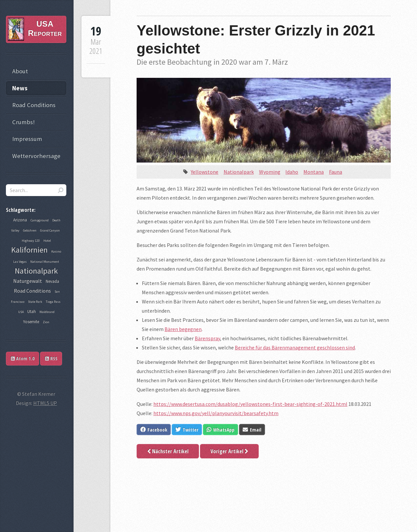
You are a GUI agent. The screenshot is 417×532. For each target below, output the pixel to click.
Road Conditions (34, 105)
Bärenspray (207, 338)
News (20, 88)
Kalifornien (29, 250)
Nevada (52, 281)
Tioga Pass (53, 302)
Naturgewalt (28, 281)
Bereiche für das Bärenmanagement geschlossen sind (295, 347)
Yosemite (31, 322)
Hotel (47, 241)
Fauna (336, 172)
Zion (46, 322)
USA (21, 312)
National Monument (45, 262)
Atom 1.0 (23, 358)
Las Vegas (20, 262)
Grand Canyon (50, 230)
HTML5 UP (45, 403)
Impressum (27, 139)
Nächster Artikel (168, 451)
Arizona (20, 220)
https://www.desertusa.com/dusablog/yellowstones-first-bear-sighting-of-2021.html (250, 404)
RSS (51, 358)
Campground (40, 220)
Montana (314, 172)
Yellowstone (205, 172)
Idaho (292, 172)
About (20, 71)
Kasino (56, 251)
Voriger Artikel (229, 451)
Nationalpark (239, 172)
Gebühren (30, 230)
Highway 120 (31, 241)
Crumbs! (23, 122)
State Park (35, 302)
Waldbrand (47, 312)
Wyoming (270, 172)
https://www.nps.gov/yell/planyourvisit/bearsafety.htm (216, 413)
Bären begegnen (183, 329)
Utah (32, 311)
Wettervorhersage (36, 156)
